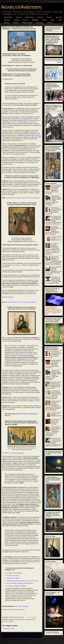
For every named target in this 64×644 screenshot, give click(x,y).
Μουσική (7, 23)
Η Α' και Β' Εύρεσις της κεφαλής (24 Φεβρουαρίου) (20, 583)
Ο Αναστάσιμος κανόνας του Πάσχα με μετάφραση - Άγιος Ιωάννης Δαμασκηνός (53, 211)
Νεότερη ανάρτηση (8, 635)
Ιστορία (52, 20)
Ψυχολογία (19, 17)
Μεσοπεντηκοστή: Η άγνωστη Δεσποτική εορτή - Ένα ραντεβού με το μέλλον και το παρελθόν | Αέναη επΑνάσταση (53, 40)
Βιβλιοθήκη (35, 20)
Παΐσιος (44, 20)
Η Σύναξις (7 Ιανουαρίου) (13, 578)
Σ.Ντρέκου (11, 621)
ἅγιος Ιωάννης (10, 478)
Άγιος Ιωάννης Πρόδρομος (22, 606)
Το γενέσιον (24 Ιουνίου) (13, 576)
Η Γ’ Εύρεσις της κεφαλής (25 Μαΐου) (16, 586)
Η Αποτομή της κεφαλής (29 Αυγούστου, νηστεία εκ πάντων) (22, 581)
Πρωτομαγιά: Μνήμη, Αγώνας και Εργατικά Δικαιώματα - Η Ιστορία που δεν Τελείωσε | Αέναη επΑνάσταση (53, 230)
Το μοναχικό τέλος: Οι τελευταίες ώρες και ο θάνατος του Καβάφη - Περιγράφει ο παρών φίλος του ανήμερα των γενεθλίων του (54, 220)
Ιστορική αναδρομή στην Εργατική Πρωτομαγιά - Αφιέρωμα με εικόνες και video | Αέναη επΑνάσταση (53, 190)
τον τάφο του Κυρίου (16, 122)
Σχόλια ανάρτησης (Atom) (25, 640)
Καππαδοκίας (16, 265)
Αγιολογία (16, 620)
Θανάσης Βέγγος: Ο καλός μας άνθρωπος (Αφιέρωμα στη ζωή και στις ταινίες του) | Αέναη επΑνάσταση (54, 271)
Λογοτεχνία (59, 17)
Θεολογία (49, 17)
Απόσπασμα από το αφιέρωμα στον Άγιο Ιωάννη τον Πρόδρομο (23, 198)
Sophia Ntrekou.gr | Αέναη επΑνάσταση (14, 610)
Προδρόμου (37, 277)
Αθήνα (60, 20)
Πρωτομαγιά (40, 23)
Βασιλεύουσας (32, 294)
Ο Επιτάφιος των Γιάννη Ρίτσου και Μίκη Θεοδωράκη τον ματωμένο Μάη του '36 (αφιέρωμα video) (53, 280)
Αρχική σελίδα (8, 17)
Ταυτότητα (50, 23)
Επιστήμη (16, 20)
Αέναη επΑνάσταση (21, 7)
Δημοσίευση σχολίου (9, 629)
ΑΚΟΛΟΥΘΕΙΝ (6, 453)
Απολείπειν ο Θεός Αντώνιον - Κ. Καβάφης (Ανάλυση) (56, 238)
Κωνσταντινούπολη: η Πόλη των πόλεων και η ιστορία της (21, 302)
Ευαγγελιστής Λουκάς (15, 346)
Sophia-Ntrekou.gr (9, 297)
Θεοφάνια (28, 620)
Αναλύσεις (16, 23)
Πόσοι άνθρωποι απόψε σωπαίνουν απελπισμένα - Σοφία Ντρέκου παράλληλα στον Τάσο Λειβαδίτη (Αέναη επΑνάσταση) (53, 431)
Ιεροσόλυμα (30, 120)
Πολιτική (26, 20)
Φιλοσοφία (7, 20)
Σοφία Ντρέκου (30, 17)
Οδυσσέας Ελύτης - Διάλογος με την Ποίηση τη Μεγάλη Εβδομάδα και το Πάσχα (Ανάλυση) (53, 385)
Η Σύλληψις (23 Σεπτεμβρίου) (14, 573)
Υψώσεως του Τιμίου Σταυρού (29, 354)
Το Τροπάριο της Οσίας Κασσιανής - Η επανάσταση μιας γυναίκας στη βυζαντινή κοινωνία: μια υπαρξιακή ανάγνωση (53, 395)
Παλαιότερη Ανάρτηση (34, 635)
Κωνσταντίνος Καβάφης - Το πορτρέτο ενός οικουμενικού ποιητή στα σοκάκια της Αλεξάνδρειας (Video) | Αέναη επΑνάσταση (54, 260)
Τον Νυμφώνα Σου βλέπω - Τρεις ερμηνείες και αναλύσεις (56, 422)
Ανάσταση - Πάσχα (27, 23)
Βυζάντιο (22, 620)
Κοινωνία (40, 17)
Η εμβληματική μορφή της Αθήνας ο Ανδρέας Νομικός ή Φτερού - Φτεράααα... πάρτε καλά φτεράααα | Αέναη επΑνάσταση (53, 201)
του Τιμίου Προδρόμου (22, 157)
